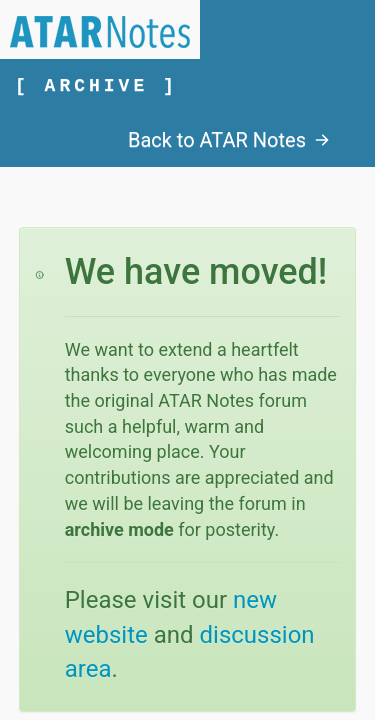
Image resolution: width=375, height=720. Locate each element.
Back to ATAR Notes (229, 140)
